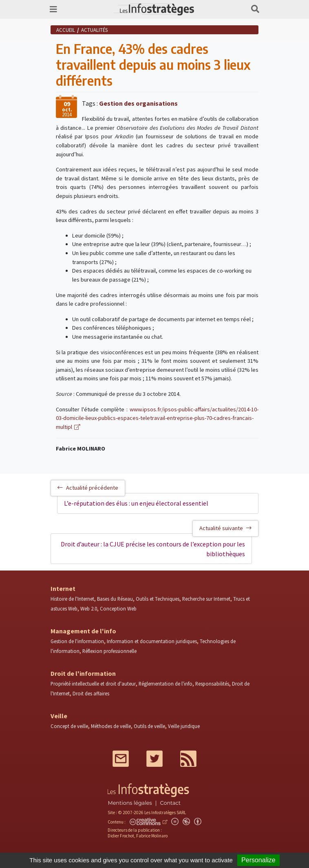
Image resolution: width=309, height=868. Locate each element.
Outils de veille (149, 726)
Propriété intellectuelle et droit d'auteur (93, 684)
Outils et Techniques (158, 599)
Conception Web (118, 608)
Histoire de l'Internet (72, 599)
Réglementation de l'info (166, 684)
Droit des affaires (91, 693)
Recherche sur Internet (206, 599)
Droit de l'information (83, 673)
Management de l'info (83, 631)
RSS (188, 759)
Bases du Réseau (115, 599)
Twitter (154, 759)
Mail (121, 759)
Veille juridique (184, 726)
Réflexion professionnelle (109, 651)
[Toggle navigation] (53, 9)
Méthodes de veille (111, 726)
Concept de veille (69, 726)
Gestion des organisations (138, 103)
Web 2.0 (89, 608)
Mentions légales (130, 803)
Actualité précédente (88, 488)
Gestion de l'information (77, 641)
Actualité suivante (225, 528)
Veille (59, 716)
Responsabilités (212, 684)
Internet (63, 588)
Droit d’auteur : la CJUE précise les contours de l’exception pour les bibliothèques (153, 549)
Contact (170, 803)
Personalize (258, 860)
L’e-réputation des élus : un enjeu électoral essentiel (136, 503)
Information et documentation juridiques (152, 641)
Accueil (66, 30)
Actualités (94, 30)
